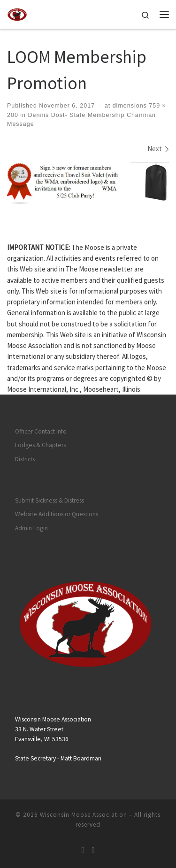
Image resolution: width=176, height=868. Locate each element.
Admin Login (31, 528)
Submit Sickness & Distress (50, 500)
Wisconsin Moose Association (84, 815)
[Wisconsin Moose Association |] (17, 13)
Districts (25, 459)
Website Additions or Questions (57, 514)
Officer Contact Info (41, 431)
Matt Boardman (81, 758)
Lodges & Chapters (40, 445)
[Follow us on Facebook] (93, 850)
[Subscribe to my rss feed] (83, 850)
